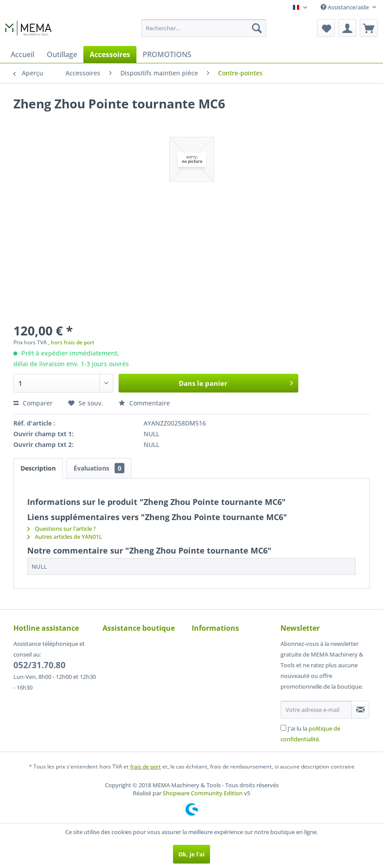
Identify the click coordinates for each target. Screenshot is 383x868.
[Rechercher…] (204, 28)
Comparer (33, 403)
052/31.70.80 (39, 665)
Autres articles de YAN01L (65, 537)
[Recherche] (257, 28)
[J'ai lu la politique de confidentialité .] (283, 728)
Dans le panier (236, 382)
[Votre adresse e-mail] (316, 710)
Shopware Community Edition (203, 793)
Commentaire (144, 403)
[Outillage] (62, 54)
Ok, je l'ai (191, 854)
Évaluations (99, 468)
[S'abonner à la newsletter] (360, 710)
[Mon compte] (347, 28)
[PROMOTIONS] (167, 54)
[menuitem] (204, 28)
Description (38, 468)
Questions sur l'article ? (62, 529)
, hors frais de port (71, 342)
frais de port (146, 767)
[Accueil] (23, 54)
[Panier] (369, 28)
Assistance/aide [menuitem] (345, 7)
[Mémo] (326, 28)
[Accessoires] (110, 54)
